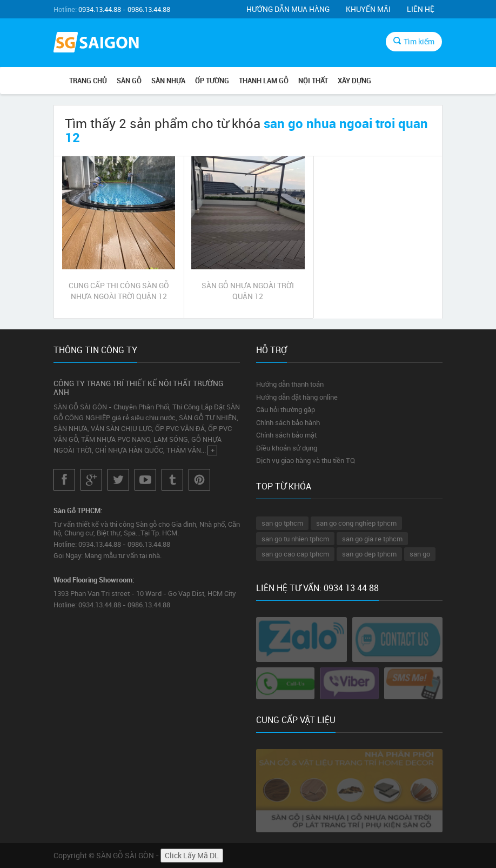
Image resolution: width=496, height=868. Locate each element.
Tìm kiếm (414, 41)
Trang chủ (88, 81)
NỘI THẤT (313, 81)
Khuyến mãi (368, 9)
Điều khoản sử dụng (287, 448)
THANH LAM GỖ (264, 81)
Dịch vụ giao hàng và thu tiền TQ (306, 460)
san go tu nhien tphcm (295, 539)
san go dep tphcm (369, 554)
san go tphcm (282, 523)
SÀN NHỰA (168, 81)
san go (420, 554)
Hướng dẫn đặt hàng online (297, 397)
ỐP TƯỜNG (212, 81)
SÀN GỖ (129, 81)
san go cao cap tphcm (295, 554)
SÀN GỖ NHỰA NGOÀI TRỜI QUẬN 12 (248, 291)
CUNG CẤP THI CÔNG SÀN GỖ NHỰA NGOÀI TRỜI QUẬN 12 (119, 291)
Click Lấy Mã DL (192, 855)
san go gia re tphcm (372, 539)
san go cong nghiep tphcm (356, 523)
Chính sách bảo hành (288, 422)
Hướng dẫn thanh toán (290, 384)
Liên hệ (421, 9)
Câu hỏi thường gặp (286, 409)
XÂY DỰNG (354, 81)
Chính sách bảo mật (286, 435)
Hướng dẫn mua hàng (288, 9)
